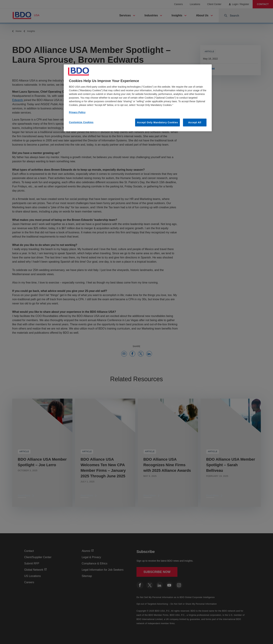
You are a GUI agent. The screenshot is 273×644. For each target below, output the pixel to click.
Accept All (195, 122)
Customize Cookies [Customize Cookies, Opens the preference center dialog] (81, 122)
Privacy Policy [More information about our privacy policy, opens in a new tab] (77, 112)
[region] (138, 98)
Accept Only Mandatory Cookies (157, 122)
